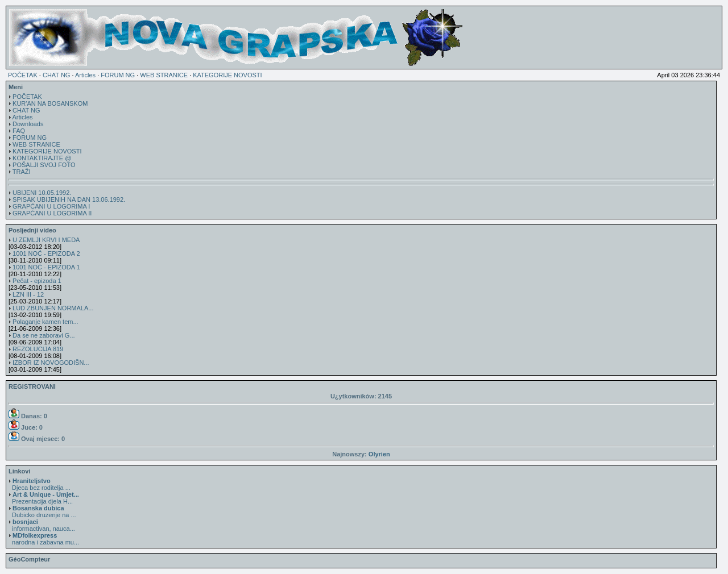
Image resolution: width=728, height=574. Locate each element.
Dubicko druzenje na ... (42, 511)
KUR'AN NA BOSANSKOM (50, 103)
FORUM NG (118, 75)
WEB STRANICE (164, 75)
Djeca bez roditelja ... (40, 484)
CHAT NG (57, 75)
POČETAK (23, 75)
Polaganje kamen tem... (45, 322)
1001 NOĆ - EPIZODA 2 (46, 253)
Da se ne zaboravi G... (44, 335)
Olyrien (379, 454)
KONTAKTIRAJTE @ (42, 158)
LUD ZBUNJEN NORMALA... (53, 308)
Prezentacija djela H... (44, 498)
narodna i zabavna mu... (44, 539)
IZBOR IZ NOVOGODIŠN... (51, 363)
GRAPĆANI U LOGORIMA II (52, 213)
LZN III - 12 (28, 294)
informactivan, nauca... (42, 525)
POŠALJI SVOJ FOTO (44, 165)
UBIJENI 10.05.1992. (42, 193)
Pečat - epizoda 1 (37, 281)
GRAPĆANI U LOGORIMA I (51, 206)
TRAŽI (22, 172)
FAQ (19, 131)
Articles (85, 75)
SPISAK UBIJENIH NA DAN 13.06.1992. (69, 199)
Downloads (28, 124)
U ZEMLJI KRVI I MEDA (46, 240)
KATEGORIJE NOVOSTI (227, 75)
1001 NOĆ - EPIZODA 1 (46, 267)
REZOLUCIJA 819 (38, 349)
